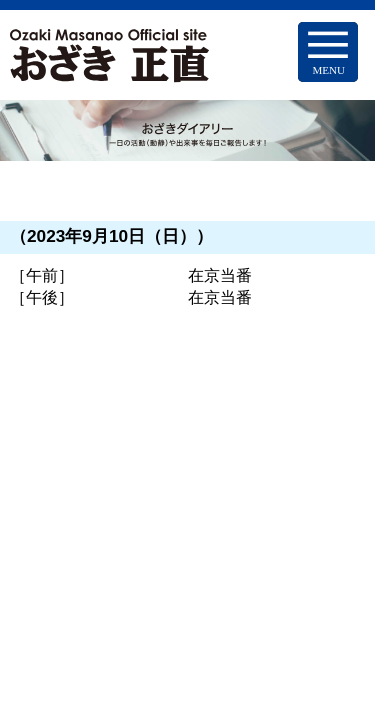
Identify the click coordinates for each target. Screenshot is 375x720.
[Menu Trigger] (328, 52)
